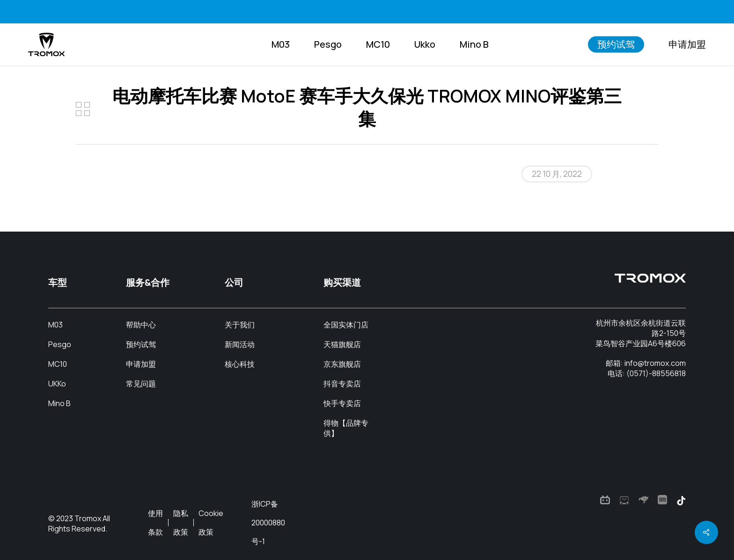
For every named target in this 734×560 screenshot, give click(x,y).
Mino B (59, 403)
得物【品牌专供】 (346, 428)
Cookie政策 (211, 523)
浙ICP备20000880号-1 (268, 523)
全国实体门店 (346, 325)
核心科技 (240, 364)
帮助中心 (141, 325)
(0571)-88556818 (656, 373)
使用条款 (155, 523)
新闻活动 (240, 344)
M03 (55, 325)
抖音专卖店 (342, 384)
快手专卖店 (342, 403)
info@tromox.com (655, 363)
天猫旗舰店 (342, 344)
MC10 (58, 364)
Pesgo (60, 344)
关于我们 (240, 325)
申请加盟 (141, 364)
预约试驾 (141, 344)
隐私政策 (181, 523)
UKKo (57, 384)
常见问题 (141, 384)
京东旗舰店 (342, 364)
